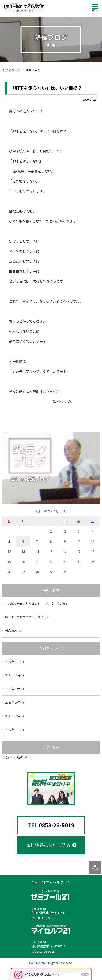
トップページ (11, 70)
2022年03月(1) (15, 730)
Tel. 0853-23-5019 (43, 918)
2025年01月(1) (15, 675)
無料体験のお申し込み (51, 845)
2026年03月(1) (15, 662)
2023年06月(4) (15, 702)
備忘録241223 (14, 631)
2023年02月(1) (15, 716)
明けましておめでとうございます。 (28, 617)
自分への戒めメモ (17, 757)
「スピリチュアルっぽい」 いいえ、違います (37, 603)
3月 (38, 511)
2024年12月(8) (15, 689)
